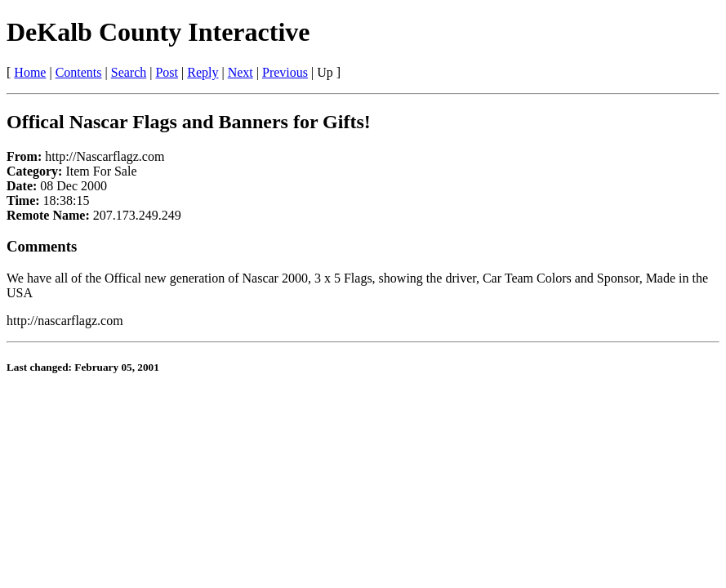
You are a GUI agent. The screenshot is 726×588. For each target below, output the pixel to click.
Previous (285, 72)
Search (129, 72)
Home (30, 72)
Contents (79, 72)
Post (167, 72)
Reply (203, 72)
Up (325, 72)
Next (241, 72)
